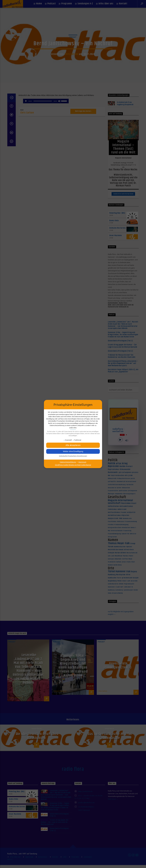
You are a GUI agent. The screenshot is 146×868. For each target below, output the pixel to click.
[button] (73, 451)
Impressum (82, 462)
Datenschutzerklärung (68, 462)
